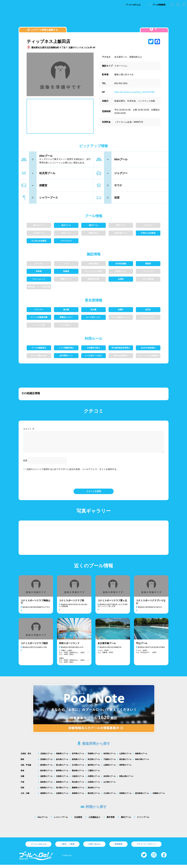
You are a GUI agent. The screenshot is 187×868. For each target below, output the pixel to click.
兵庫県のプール (94, 779)
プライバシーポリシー (146, 847)
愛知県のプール (78, 774)
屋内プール (126, 820)
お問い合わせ (94, 847)
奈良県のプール (110, 779)
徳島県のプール (46, 791)
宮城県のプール (94, 757)
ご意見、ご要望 (67, 847)
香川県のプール (62, 791)
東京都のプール (125, 763)
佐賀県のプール (62, 796)
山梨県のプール (110, 768)
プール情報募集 (157, 5)
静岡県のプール (62, 774)
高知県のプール (94, 791)
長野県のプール (125, 768)
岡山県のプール (78, 785)
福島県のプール (141, 757)
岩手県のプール (78, 757)
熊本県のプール (94, 796)
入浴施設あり (94, 820)
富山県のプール (62, 768)
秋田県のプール (110, 757)
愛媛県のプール (78, 791)
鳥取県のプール (46, 785)
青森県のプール (62, 757)
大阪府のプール (78, 779)
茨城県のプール (46, 763)
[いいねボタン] (151, 29)
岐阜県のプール (46, 774)
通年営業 (111, 820)
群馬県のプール (78, 763)
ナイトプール (143, 820)
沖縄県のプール (159, 796)
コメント (29, 429)
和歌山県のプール (126, 779)
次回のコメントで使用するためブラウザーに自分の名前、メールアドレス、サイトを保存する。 (72, 472)
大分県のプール (110, 796)
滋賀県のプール (46, 779)
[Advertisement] (94, 19)
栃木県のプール (62, 763)
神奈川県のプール (142, 763)
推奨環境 (118, 847)
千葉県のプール (110, 763)
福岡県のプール (46, 796)
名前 (25, 464)
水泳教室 (78, 820)
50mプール (43, 820)
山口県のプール (110, 785)
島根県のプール (62, 785)
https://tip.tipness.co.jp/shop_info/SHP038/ (134, 92)
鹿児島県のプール (142, 796)
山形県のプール (125, 757)
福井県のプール (94, 768)
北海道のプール (46, 757)
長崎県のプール (78, 796)
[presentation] (94, 483)
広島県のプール (94, 785)
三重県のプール (94, 774)
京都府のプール (62, 779)
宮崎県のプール (125, 796)
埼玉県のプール (94, 763)
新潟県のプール (46, 768)
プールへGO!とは (131, 5)
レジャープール (61, 820)
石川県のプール (78, 768)
